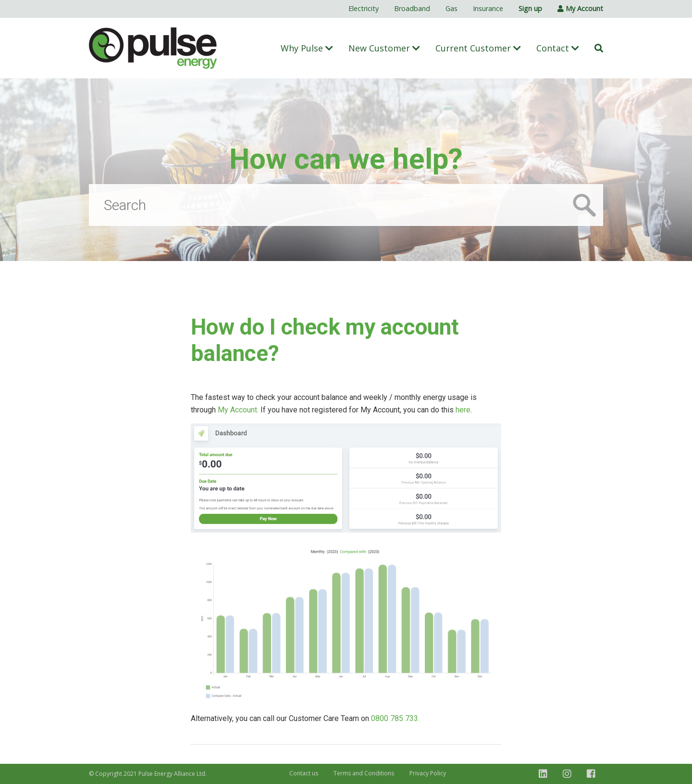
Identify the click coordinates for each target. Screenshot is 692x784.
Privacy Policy (428, 773)
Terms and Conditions (364, 773)
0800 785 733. (395, 718)
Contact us (304, 773)
